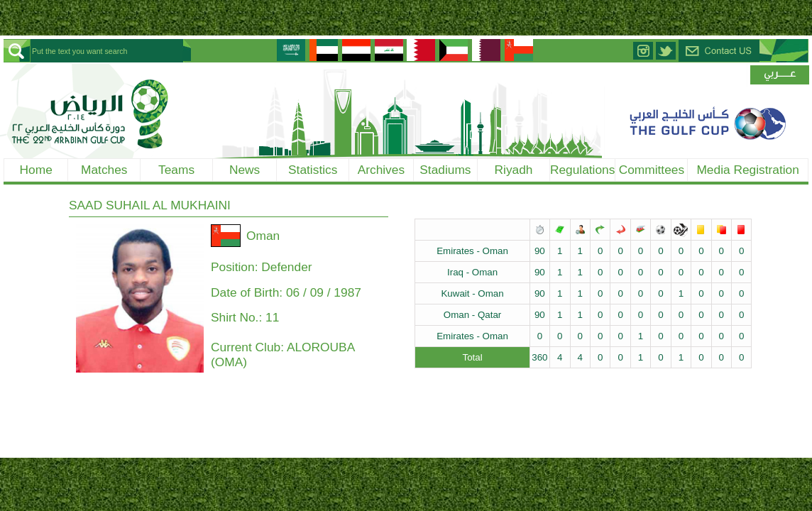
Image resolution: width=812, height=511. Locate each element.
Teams (176, 170)
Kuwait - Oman (472, 293)
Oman (263, 236)
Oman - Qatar (472, 315)
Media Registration (747, 170)
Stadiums (445, 170)
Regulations (583, 170)
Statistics (313, 170)
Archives (381, 170)
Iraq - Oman (472, 272)
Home (36, 170)
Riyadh (514, 170)
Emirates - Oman (472, 251)
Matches (104, 170)
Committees (652, 170)
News (245, 170)
